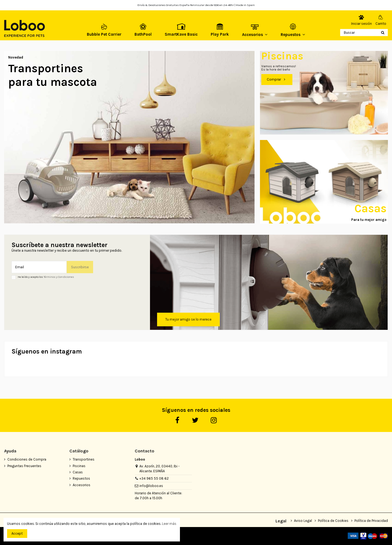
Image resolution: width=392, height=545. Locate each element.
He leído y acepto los (46, 277)
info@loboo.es (151, 486)
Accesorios (82, 485)
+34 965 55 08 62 (154, 478)
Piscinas (79, 466)
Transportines (84, 459)
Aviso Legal (303, 521)
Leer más (169, 524)
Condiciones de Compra (27, 459)
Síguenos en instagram (47, 351)
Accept (17, 533)
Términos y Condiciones (59, 277)
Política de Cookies (333, 521)
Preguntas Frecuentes (24, 466)
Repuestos (81, 478)
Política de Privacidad (371, 521)
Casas (78, 472)
